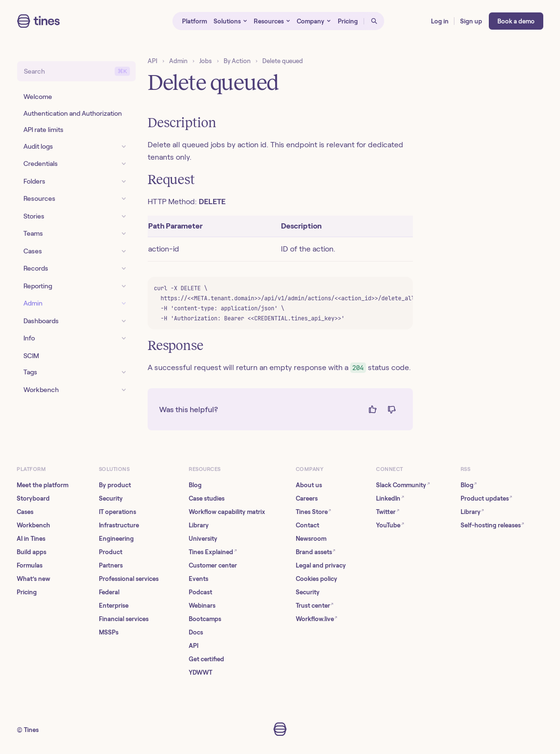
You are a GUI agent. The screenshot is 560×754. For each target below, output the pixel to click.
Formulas (30, 565)
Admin (178, 61)
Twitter (388, 511)
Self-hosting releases (493, 525)
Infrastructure (119, 525)
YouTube (390, 525)
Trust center (315, 605)
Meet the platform (43, 485)
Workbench (33, 525)
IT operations (118, 512)
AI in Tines (31, 539)
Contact (307, 525)
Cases (25, 512)
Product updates (487, 498)
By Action (237, 61)
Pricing (27, 592)
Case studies (207, 498)
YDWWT (200, 672)
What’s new (33, 579)
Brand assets (316, 552)
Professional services (129, 579)
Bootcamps (205, 619)
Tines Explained (213, 552)
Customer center (213, 565)
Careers (307, 498)
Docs (196, 632)
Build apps (32, 552)
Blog (195, 485)
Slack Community (403, 485)
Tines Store (314, 511)
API (152, 61)
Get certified (206, 659)
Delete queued (283, 61)
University (203, 539)
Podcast (200, 592)
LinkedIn (390, 498)
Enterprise (114, 606)
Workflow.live (317, 618)
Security (111, 498)
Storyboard (33, 498)
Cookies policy (317, 579)
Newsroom (311, 539)
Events (199, 579)
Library (199, 525)
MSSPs (109, 632)
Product (111, 552)
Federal (109, 592)
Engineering (116, 539)
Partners (111, 565)
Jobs (205, 61)
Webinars (202, 606)
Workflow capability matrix (227, 512)
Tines (31, 730)
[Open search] (374, 21)
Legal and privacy (321, 565)
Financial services (124, 619)
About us (309, 485)
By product (115, 485)
